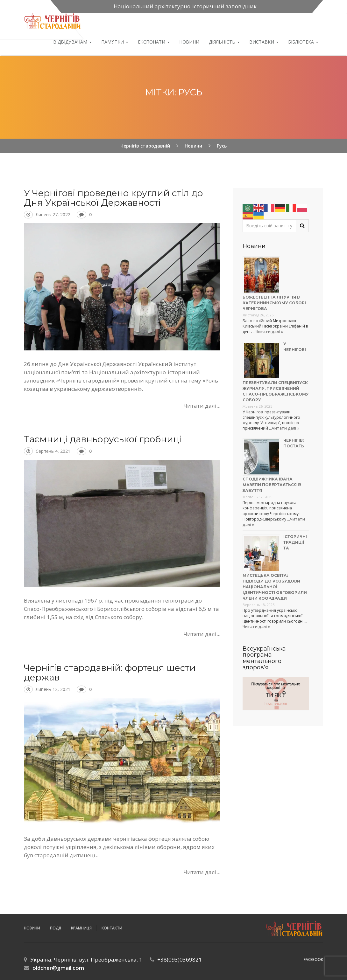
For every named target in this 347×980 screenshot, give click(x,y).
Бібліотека (303, 42)
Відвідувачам (72, 42)
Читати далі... (202, 406)
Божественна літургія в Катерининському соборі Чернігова (274, 303)
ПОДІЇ (56, 928)
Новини (189, 42)
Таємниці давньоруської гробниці (103, 439)
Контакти (112, 928)
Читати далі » (269, 332)
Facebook (313, 959)
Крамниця (81, 928)
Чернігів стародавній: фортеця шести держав (110, 673)
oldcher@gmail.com (58, 968)
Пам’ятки (115, 42)
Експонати (154, 42)
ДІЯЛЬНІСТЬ (224, 42)
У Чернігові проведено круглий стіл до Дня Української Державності (113, 198)
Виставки (264, 42)
